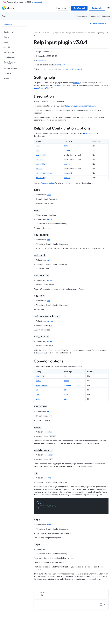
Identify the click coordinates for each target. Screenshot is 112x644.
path (48, 240)
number (67, 150)
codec (67, 381)
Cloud (6, 42)
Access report (37, 2)
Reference (106, 16)
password (68, 173)
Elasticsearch (9, 32)
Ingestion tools (9, 57)
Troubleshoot (94, 16)
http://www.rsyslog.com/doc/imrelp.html (80, 106)
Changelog (41, 60)
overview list (60, 65)
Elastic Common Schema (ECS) (10, 63)
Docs (4, 16)
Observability (9, 52)
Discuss (76, 83)
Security (7, 47)
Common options (91, 133)
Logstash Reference (73, 69)
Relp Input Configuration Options (62, 128)
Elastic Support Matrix (42, 88)
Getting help (44, 77)
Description (44, 96)
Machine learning (10, 68)
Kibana (6, 37)
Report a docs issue (98, 23)
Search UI (7, 74)
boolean (67, 164)
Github (57, 85)
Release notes (81, 16)
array (66, 394)
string (66, 146)
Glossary (7, 78)
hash (66, 376)
